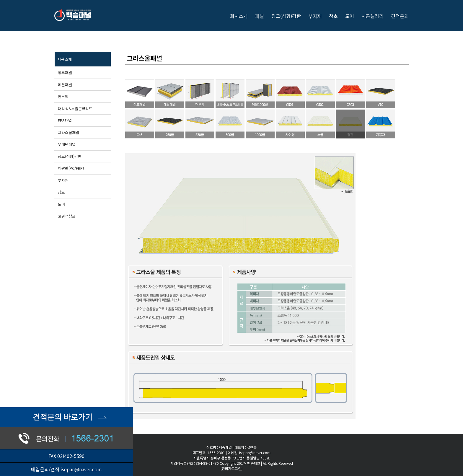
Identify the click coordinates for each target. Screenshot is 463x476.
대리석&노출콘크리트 (75, 109)
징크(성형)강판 (70, 156)
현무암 (63, 96)
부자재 (63, 180)
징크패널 (65, 72)
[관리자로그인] (231, 468)
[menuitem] (243, 16)
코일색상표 (67, 216)
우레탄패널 (67, 144)
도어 (61, 204)
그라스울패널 (69, 132)
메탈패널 (65, 85)
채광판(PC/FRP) (71, 168)
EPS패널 (65, 120)
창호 (61, 192)
